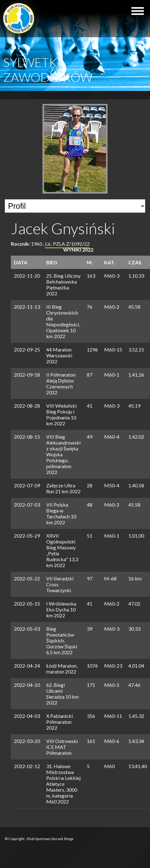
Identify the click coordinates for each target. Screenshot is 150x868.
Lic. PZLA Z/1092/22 (67, 244)
